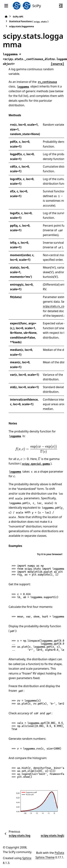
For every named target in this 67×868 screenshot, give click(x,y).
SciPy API (18, 17)
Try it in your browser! (50, 554)
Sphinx (27, 858)
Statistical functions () (29, 21)
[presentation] (36, 449)
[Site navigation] (6, 6)
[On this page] (61, 6)
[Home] (6, 17)
